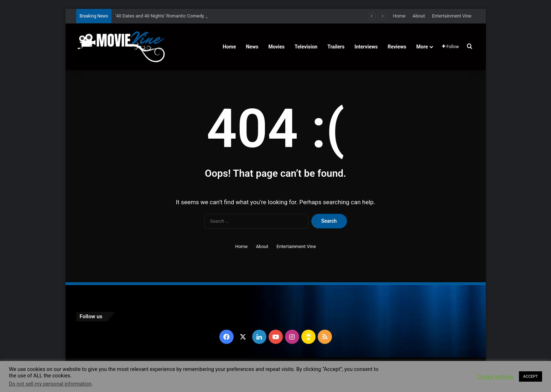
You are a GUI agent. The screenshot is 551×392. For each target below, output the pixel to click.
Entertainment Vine (452, 16)
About (419, 16)
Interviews (366, 47)
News (252, 47)
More (422, 47)
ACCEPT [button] (531, 376)
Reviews (397, 47)
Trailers (336, 47)
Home (399, 16)
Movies (276, 47)
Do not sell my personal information (50, 384)
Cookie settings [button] (496, 377)
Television (306, 47)
